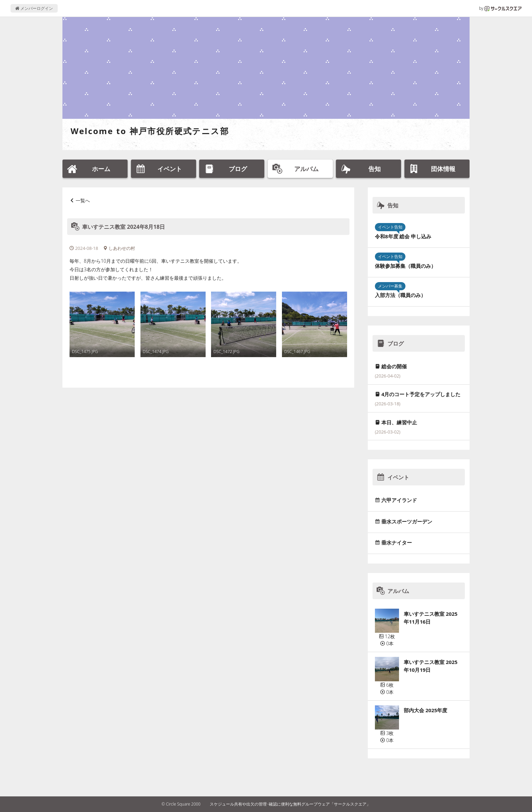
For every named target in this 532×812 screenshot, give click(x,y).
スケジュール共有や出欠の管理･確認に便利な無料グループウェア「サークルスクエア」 (290, 804)
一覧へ (83, 200)
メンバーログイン (34, 8)
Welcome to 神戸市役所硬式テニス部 (150, 131)
